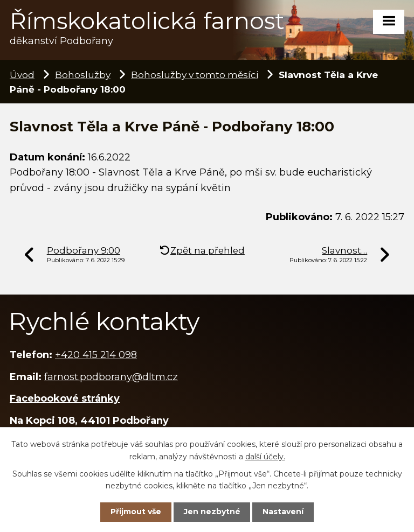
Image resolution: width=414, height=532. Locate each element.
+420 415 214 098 (96, 355)
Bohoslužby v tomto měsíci (195, 75)
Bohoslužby (83, 75)
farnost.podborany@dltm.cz (111, 377)
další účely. (265, 456)
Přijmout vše (136, 512)
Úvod (22, 75)
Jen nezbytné (212, 512)
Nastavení (283, 512)
